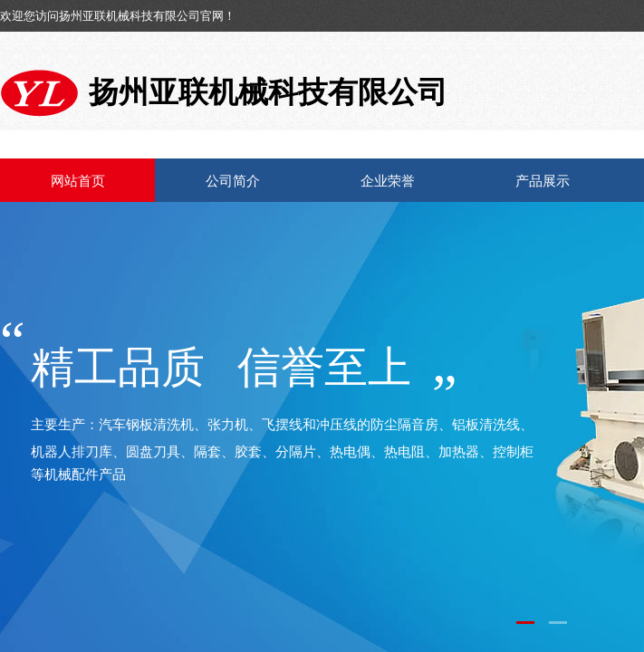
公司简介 (233, 181)
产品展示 (543, 181)
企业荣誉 (388, 181)
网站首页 (78, 181)
